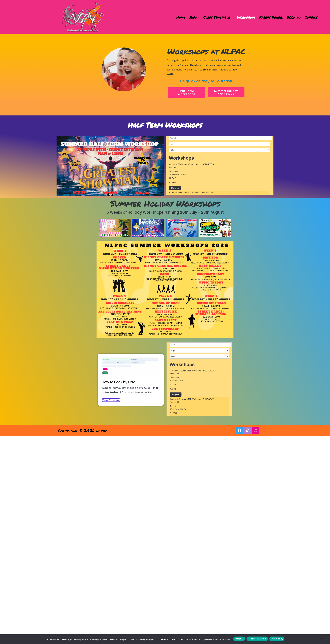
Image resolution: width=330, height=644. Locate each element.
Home (181, 17)
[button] (194, 17)
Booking (294, 17)
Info (194, 17)
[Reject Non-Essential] (326, 639)
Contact (311, 17)
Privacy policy (277, 639)
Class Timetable (218, 17)
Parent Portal (271, 17)
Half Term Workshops (165, 125)
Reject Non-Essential (257, 639)
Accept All (239, 639)
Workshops (246, 17)
